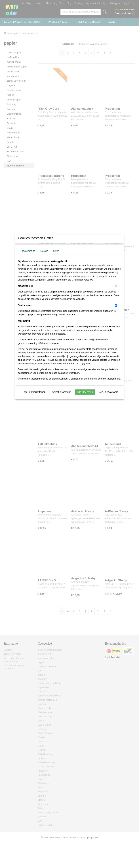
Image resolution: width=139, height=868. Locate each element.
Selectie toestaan (62, 397)
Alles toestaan (85, 397)
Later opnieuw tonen (34, 397)
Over (56, 256)
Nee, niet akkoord (108, 397)
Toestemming (28, 256)
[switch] (116, 291)
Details (44, 256)
